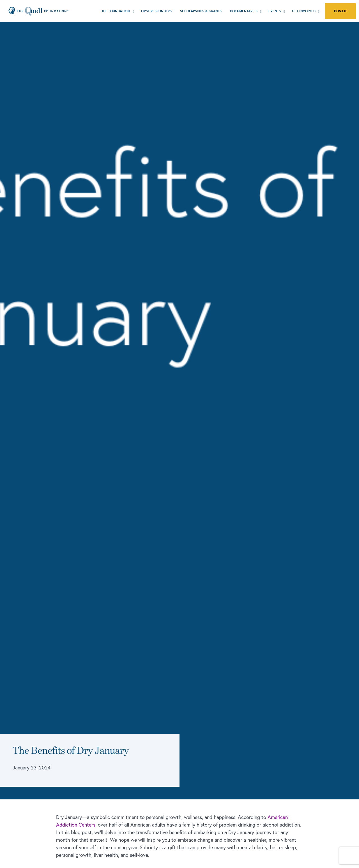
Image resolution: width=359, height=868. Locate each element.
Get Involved (304, 11)
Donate (341, 11)
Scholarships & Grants (201, 11)
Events (275, 11)
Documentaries (244, 11)
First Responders (156, 11)
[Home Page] (38, 11)
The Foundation (116, 11)
